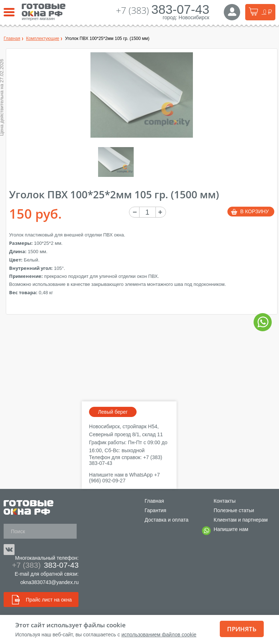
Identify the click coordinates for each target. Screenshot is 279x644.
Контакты (225, 501)
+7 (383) (163, 10)
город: (170, 17)
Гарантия (155, 510)
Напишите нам (231, 530)
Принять (242, 629)
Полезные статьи (234, 510)
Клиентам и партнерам (241, 520)
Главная (154, 501)
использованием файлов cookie (159, 635)
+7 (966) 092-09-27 (124, 478)
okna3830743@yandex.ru (50, 582)
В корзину (254, 211)
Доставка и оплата (167, 520)
